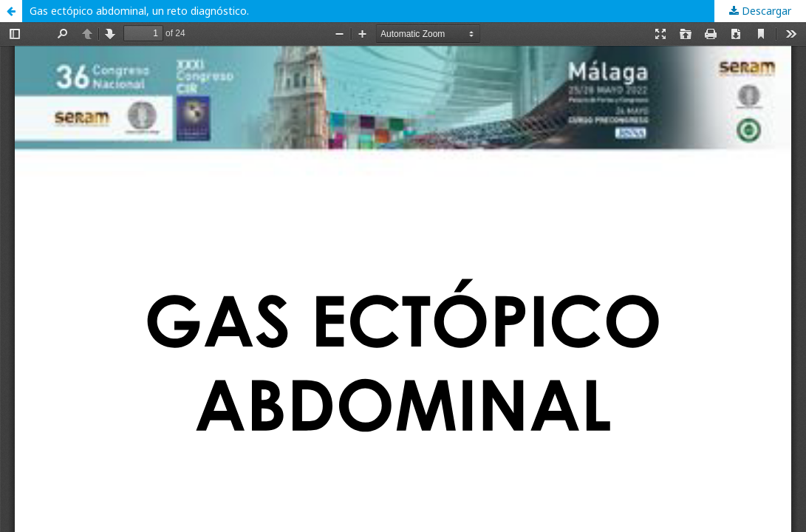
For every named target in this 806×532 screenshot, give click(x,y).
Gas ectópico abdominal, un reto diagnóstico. (139, 11)
